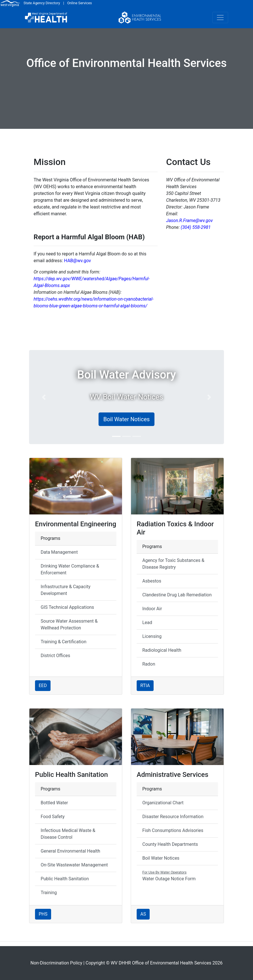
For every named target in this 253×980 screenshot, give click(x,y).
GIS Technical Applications (67, 607)
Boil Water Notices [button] (127, 419)
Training (49, 893)
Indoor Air (152, 609)
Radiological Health (162, 650)
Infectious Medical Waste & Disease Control (68, 834)
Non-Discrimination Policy (56, 963)
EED (43, 685)
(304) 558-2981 (196, 227)
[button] (44, 397)
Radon (149, 664)
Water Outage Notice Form (169, 875)
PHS (43, 914)
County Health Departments (170, 844)
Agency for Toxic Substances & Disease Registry (173, 564)
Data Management (59, 552)
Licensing (152, 636)
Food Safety (53, 817)
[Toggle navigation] (220, 18)
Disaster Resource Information (173, 817)
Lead (147, 622)
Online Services (79, 3)
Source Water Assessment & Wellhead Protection (69, 624)
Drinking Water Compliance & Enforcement (70, 569)
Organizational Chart (163, 803)
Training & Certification (64, 642)
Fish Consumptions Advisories (173, 830)
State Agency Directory (42, 3)
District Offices (55, 656)
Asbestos (152, 581)
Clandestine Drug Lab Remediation (177, 595)
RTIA (145, 685)
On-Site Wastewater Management (74, 865)
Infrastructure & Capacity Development (66, 590)
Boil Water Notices (161, 858)
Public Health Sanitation (65, 879)
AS (143, 914)
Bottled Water (54, 803)
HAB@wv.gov (78, 261)
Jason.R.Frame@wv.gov (189, 220)
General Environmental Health (70, 851)
